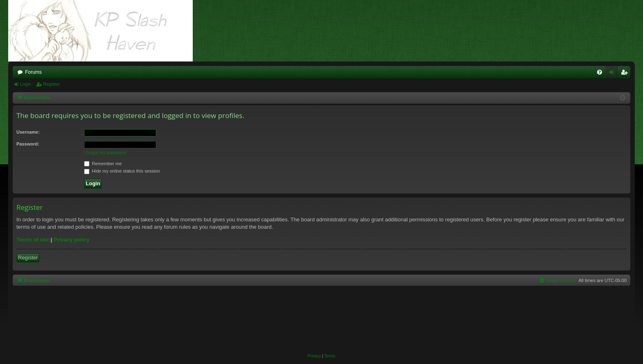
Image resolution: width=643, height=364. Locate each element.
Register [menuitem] (626, 74)
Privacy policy (72, 240)
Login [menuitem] (614, 74)
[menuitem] (600, 72)
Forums (33, 72)
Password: (28, 144)
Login (26, 84)
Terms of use (33, 240)
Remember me (103, 164)
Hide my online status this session (122, 171)
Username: (28, 132)
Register (51, 84)
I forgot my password (105, 152)
